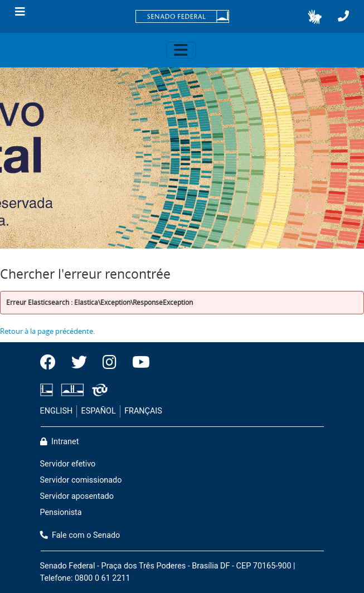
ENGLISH (57, 411)
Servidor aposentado (77, 496)
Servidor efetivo (68, 464)
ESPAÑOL (99, 411)
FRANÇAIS (143, 411)
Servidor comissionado (81, 480)
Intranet (60, 442)
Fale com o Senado (80, 535)
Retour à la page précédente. (47, 331)
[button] (315, 17)
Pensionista (61, 512)
